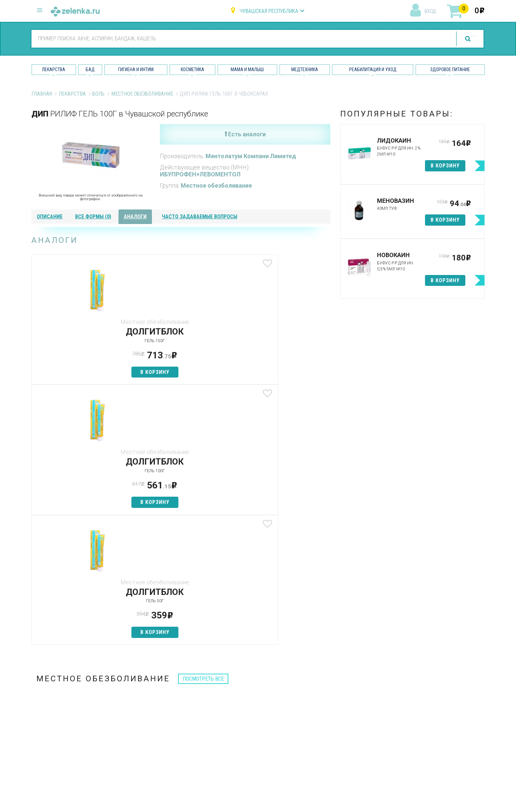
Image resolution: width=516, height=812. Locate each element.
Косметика (192, 69)
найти (458, 39)
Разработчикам (321, 731)
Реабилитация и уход (373, 69)
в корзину (81, 372)
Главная (42, 94)
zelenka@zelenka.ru (55, 723)
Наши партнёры (320, 696)
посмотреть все (203, 418)
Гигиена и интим (243, 708)
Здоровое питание (450, 69)
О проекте (314, 684)
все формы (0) (93, 217)
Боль (98, 94)
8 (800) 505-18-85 (71, 683)
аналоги (135, 217)
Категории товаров (171, 696)
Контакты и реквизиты (328, 720)
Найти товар (162, 708)
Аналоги (157, 720)
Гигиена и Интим (136, 69)
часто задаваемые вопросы (200, 217)
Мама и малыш (247, 69)
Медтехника (305, 69)
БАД (90, 69)
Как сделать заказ (170, 731)
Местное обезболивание (142, 94)
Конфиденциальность (328, 754)
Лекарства (54, 69)
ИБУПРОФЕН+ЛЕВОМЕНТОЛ (200, 174)
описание (50, 217)
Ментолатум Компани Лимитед (251, 156)
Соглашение (317, 743)
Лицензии (313, 708)
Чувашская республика (269, 11)
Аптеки (155, 684)
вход (430, 11)
